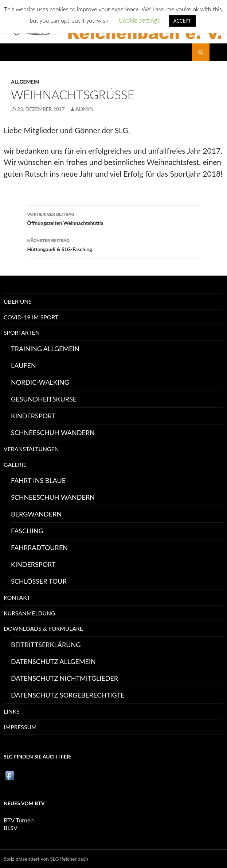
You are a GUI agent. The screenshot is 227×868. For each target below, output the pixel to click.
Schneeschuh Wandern (53, 433)
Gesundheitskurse (44, 399)
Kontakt (17, 597)
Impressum (20, 727)
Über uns (18, 301)
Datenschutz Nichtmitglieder (64, 678)
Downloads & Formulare (43, 628)
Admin (85, 109)
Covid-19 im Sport (31, 317)
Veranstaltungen (31, 449)
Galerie (15, 464)
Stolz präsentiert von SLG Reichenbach (46, 859)
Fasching (27, 531)
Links (11, 711)
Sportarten (22, 332)
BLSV (11, 828)
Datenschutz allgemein (53, 661)
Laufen (24, 365)
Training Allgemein (45, 349)
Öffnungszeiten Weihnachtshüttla (114, 218)
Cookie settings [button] (139, 20)
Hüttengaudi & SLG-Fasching (114, 244)
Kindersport (33, 416)
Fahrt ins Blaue (38, 480)
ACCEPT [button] (182, 21)
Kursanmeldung (30, 613)
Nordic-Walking (40, 382)
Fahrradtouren (39, 548)
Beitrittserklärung (46, 645)
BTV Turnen (19, 820)
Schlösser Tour (39, 581)
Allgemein (25, 82)
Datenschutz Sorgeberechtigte (68, 695)
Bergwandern (36, 514)
